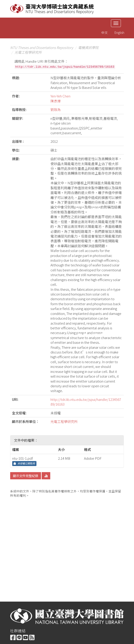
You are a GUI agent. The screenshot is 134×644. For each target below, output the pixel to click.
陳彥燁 (56, 101)
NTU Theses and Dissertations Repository (42, 47)
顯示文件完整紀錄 (26, 476)
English (119, 32)
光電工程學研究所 (28, 52)
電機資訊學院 (88, 47)
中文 (105, 32)
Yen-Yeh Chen (60, 96)
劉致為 (56, 110)
